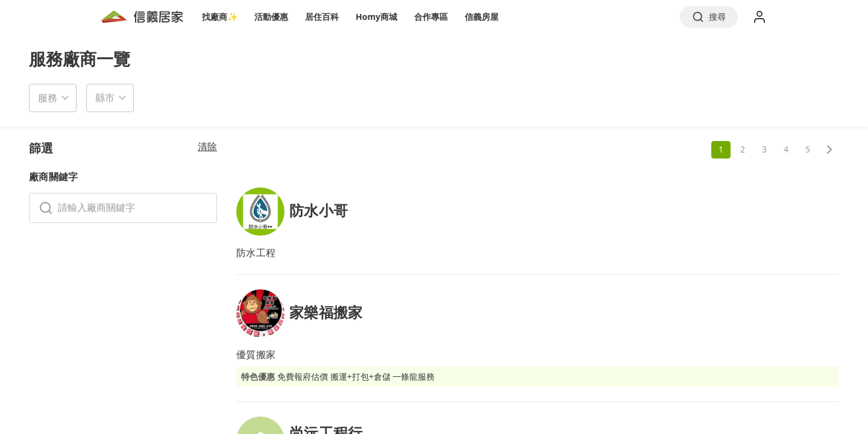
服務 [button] (48, 98)
